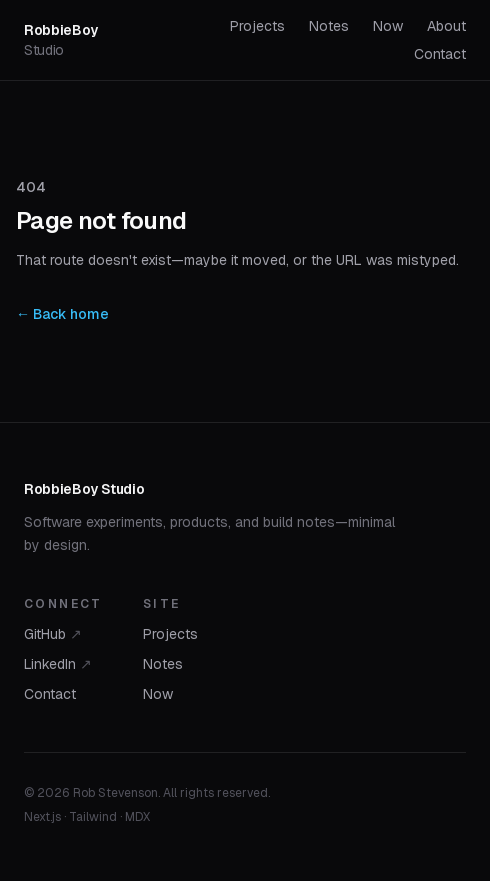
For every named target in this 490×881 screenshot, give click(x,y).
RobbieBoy (61, 40)
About (446, 26)
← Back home (62, 314)
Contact (440, 54)
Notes (329, 26)
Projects (257, 26)
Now (388, 26)
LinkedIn (58, 664)
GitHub (53, 634)
